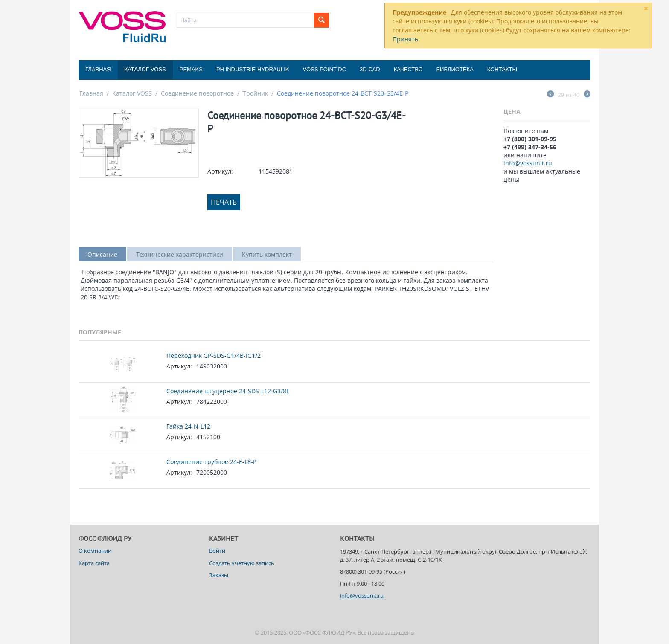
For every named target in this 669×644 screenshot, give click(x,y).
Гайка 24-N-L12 (188, 426)
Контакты (502, 69)
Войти (217, 551)
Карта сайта (94, 563)
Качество (408, 69)
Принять (405, 39)
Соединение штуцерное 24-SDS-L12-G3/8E (228, 391)
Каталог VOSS (145, 69)
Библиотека (455, 69)
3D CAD (370, 69)
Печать (224, 202)
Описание (102, 254)
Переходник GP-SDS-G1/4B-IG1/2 (214, 355)
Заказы (219, 575)
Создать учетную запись (242, 563)
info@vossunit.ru (528, 163)
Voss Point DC (324, 69)
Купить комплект (267, 254)
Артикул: (220, 171)
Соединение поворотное (197, 93)
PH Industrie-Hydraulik (253, 69)
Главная (98, 69)
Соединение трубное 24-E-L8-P (211, 462)
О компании (95, 551)
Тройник (255, 93)
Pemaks (191, 69)
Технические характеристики (180, 254)
